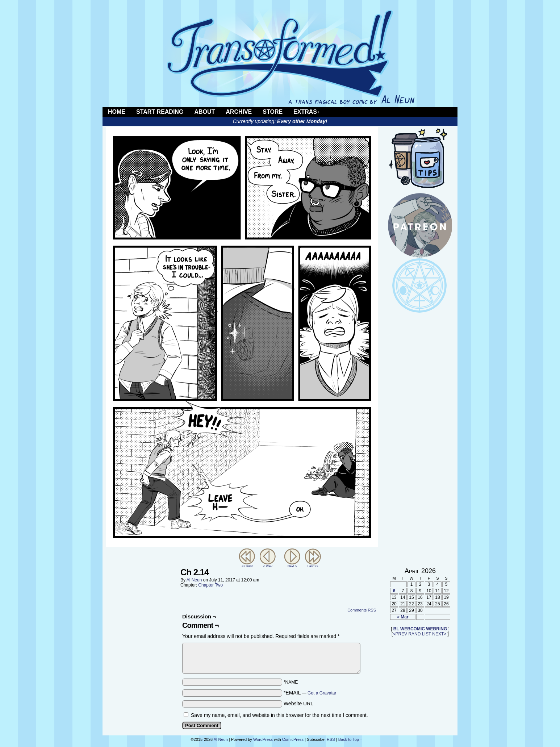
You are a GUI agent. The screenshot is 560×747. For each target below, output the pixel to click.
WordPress (263, 739)
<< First (247, 566)
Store (273, 112)
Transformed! (280, 57)
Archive (239, 112)
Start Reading (160, 112)
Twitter (443, 112)
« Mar (403, 617)
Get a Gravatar (322, 693)
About (204, 112)
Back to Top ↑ (350, 739)
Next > (292, 566)
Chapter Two (210, 585)
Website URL (298, 704)
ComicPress (293, 739)
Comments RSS (362, 610)
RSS (452, 112)
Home (117, 112)
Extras (306, 112)
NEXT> (439, 634)
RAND (414, 634)
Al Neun (194, 580)
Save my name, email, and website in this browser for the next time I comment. (279, 715)
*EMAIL (310, 693)
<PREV (400, 634)
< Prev (268, 566)
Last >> (313, 566)
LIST (427, 634)
